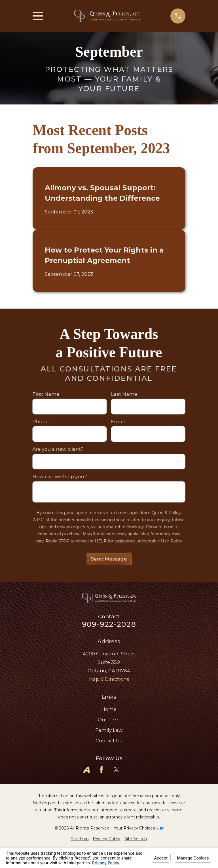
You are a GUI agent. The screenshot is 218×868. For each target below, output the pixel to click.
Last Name (124, 394)
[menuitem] (80, 839)
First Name (46, 394)
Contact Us (109, 741)
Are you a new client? (58, 449)
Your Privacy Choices (139, 828)
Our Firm (109, 720)
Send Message (109, 559)
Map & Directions (109, 679)
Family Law (109, 730)
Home (109, 709)
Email (118, 422)
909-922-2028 (109, 624)
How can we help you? (60, 476)
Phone (41, 422)
